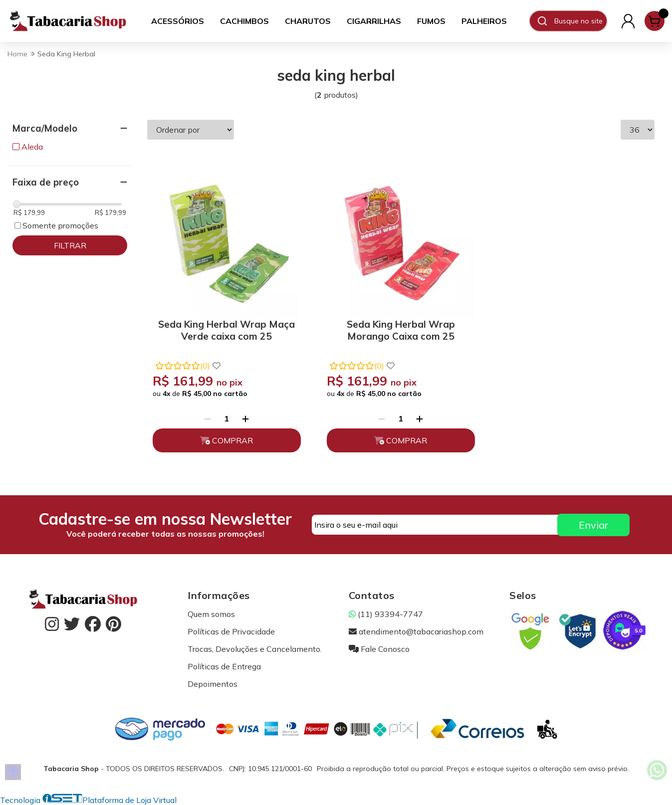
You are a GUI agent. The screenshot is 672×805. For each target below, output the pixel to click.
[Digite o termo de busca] (580, 21)
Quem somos (211, 614)
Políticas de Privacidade (231, 631)
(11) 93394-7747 (386, 614)
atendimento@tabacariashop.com (416, 631)
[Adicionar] (245, 418)
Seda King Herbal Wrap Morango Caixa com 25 (401, 330)
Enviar (593, 525)
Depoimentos (213, 684)
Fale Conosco (379, 649)
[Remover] (208, 418)
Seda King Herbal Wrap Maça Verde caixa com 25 (226, 330)
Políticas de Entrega (224, 666)
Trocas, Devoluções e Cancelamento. (255, 649)
